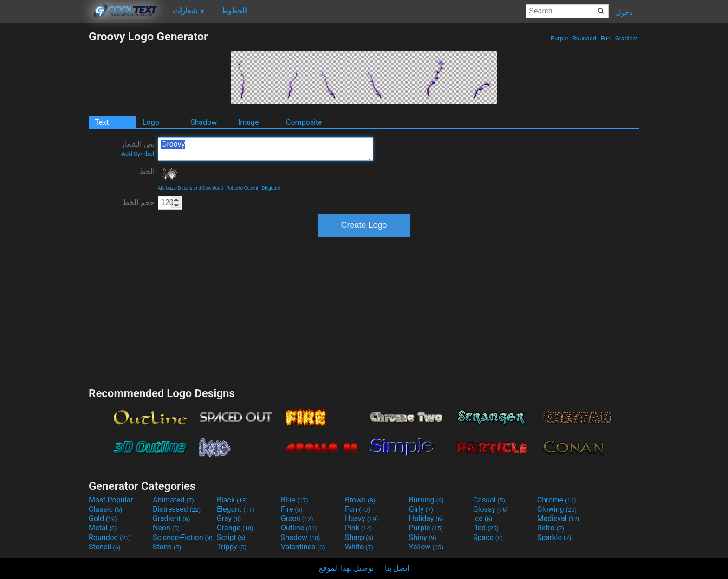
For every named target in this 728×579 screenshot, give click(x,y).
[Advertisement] (44, 169)
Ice (483, 518)
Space (488, 537)
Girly (421, 509)
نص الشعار (138, 148)
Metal (103, 528)
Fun (606, 38)
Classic (105, 509)
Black (232, 500)
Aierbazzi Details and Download (190, 188)
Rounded (585, 38)
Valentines (303, 547)
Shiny (423, 537)
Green (297, 518)
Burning (426, 500)
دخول (624, 12)
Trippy (232, 547)
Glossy (491, 509)
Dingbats (271, 188)
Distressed (177, 509)
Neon (166, 528)
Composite (304, 122)
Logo (151, 122)
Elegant (236, 509)
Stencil (104, 547)
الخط (147, 171)
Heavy (361, 518)
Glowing (557, 509)
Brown (360, 500)
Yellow (426, 547)
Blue (295, 500)
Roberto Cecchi (242, 188)
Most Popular (111, 500)
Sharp (359, 537)
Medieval (559, 518)
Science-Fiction (183, 537)
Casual (489, 500)
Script (231, 537)
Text (102, 122)
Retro (551, 528)
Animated (173, 500)
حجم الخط (139, 203)
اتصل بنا (397, 568)
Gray (229, 518)
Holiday (426, 518)
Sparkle (554, 537)
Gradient (627, 38)
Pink (359, 528)
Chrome (557, 500)
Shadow (204, 122)
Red (486, 528)
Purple (559, 38)
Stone (167, 547)
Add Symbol (138, 154)
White (359, 547)
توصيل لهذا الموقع (346, 568)
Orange (235, 528)
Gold (103, 518)
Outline (299, 528)
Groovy (266, 149)
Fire (292, 509)
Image (249, 122)
